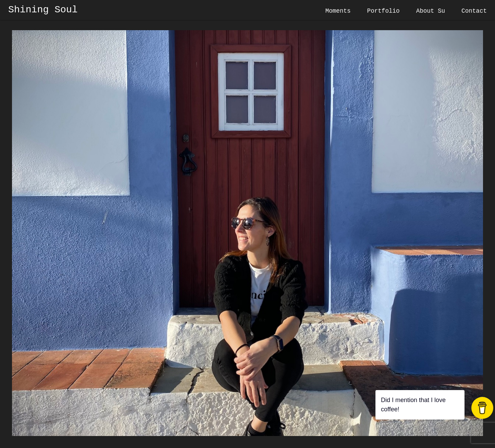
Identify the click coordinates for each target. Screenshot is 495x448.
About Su (431, 11)
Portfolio (383, 11)
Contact (474, 11)
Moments (338, 11)
